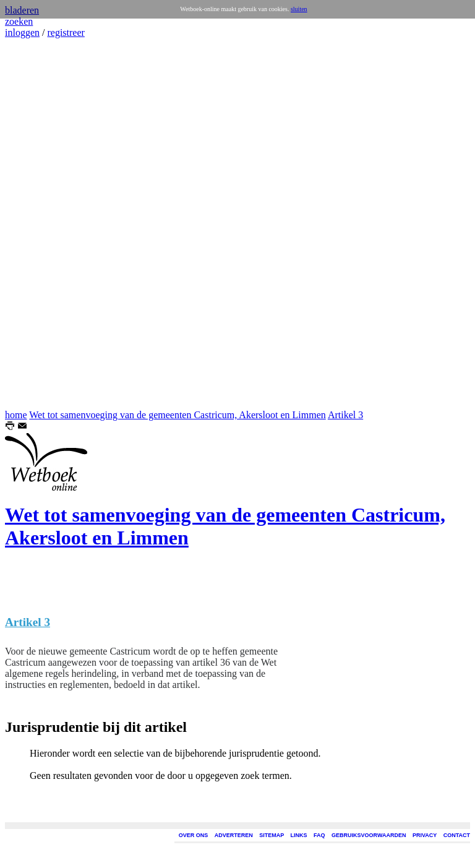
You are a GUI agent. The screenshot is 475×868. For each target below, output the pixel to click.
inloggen (22, 32)
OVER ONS (194, 835)
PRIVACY (425, 835)
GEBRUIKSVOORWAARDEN (369, 835)
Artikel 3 (345, 415)
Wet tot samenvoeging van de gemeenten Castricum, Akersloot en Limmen (177, 415)
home (16, 415)
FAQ (319, 835)
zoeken (19, 21)
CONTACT (457, 835)
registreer (66, 32)
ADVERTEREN (234, 835)
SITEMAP (272, 835)
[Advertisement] (42, 224)
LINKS (299, 835)
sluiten (299, 9)
